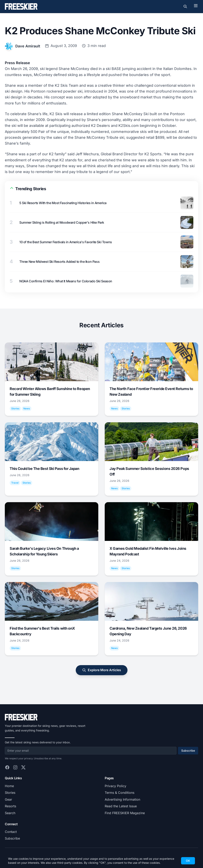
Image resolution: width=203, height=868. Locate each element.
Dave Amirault (28, 46)
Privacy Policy (115, 786)
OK (188, 861)
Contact (11, 832)
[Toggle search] (185, 6)
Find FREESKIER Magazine (125, 813)
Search (10, 813)
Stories (10, 793)
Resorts (10, 806)
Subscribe (188, 751)
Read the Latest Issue (121, 806)
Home (9, 786)
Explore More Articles (102, 670)
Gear (8, 799)
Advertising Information (122, 799)
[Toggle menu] (196, 6)
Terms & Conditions (120, 793)
